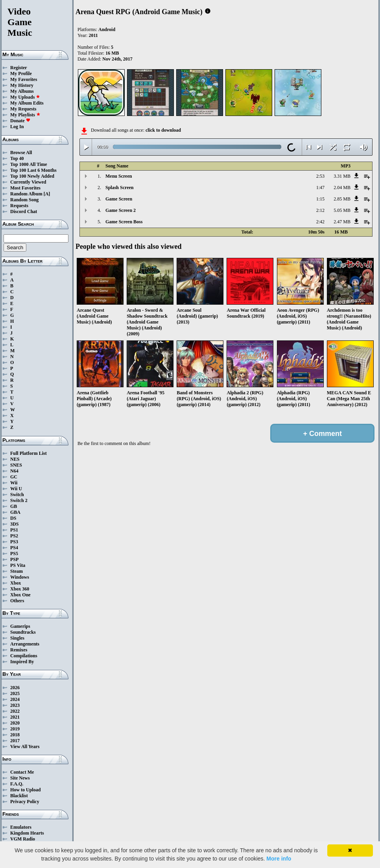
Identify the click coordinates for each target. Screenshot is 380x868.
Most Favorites (25, 188)
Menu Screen (119, 176)
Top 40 (17, 158)
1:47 (320, 188)
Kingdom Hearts (27, 833)
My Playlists (25, 115)
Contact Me (22, 772)
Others (17, 601)
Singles (17, 638)
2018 (15, 735)
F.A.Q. (17, 784)
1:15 (320, 199)
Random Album (26, 194)
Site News (20, 778)
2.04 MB (342, 188)
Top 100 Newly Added (32, 176)
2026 (15, 688)
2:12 (320, 210)
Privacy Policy (25, 802)
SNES (16, 465)
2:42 (320, 222)
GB (14, 506)
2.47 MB (342, 222)
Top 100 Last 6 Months (33, 170)
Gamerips (20, 626)
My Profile (21, 74)
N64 (14, 471)
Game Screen (119, 199)
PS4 (14, 548)
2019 (15, 729)
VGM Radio (23, 839)
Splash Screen (119, 188)
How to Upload (25, 790)
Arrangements (25, 644)
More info (279, 859)
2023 (15, 705)
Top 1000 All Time (29, 164)
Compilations (24, 656)
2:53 (320, 176)
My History (22, 85)
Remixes (19, 650)
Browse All (21, 153)
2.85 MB (342, 199)
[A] (47, 194)
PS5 (14, 554)
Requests (19, 206)
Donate (20, 121)
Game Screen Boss (124, 222)
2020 (15, 723)
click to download (163, 130)
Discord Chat (24, 211)
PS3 (14, 542)
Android (107, 29)
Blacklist (19, 796)
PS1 (14, 530)
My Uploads (25, 97)
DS (13, 518)
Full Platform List (29, 453)
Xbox (16, 583)
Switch (17, 495)
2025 (15, 693)
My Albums (22, 91)
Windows (20, 577)
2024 (15, 699)
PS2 (14, 536)
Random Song (24, 200)
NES (15, 459)
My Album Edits (27, 103)
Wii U (16, 489)
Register (19, 68)
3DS (14, 524)
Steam (17, 571)
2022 (15, 711)
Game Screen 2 (121, 210)
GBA (15, 512)
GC (14, 477)
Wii (14, 483)
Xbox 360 (20, 589)
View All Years (25, 747)
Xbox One (20, 595)
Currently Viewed (28, 182)
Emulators (21, 827)
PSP (14, 559)
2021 (15, 717)
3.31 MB (342, 176)
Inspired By (22, 662)
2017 (15, 741)
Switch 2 (19, 500)
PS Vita (18, 565)
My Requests (23, 109)
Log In (17, 127)
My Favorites (24, 79)
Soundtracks (23, 632)
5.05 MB (342, 210)
